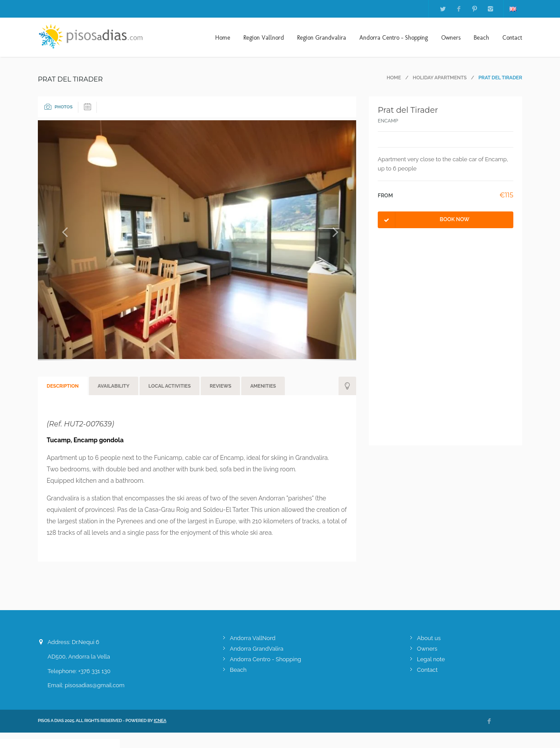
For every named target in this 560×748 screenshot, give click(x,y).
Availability (114, 386)
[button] (62, 240)
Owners (451, 38)
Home (223, 38)
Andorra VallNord (253, 638)
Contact (512, 38)
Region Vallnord (264, 38)
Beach (481, 38)
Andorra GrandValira (257, 649)
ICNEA (160, 720)
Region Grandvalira (322, 38)
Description (63, 386)
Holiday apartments (440, 78)
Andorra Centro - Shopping (394, 38)
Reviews (220, 386)
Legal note (431, 659)
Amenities (263, 386)
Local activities (169, 386)
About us (429, 638)
